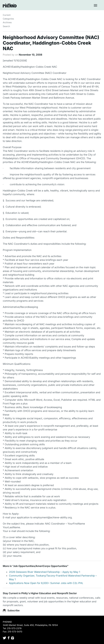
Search (6, 26)
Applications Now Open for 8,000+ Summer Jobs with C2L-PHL (46, 583)
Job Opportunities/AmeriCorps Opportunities (40, 566)
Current (7, 15)
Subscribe (11, 610)
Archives (7, 23)
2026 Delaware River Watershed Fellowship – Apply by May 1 (44, 572)
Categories (8, 19)
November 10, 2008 (30, 55)
